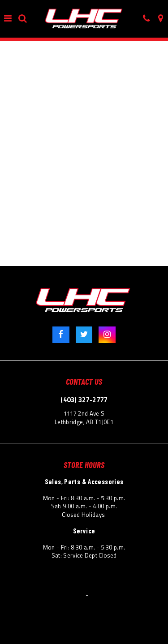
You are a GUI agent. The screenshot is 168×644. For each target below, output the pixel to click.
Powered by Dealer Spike (121, 595)
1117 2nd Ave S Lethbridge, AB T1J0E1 (84, 418)
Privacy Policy (80, 584)
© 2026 (26, 595)
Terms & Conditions (32, 584)
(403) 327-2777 (84, 400)
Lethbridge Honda (62, 595)
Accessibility (119, 584)
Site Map (151, 584)
